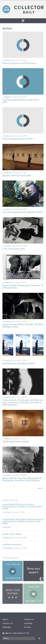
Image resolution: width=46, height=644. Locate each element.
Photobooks (8, 538)
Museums (8, 173)
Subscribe (7, 627)
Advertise (28, 623)
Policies (27, 627)
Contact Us (7, 623)
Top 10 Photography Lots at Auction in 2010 (23, 212)
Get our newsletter (18, 633)
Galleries (7, 439)
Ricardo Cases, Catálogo (12, 534)
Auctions (7, 209)
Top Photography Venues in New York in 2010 (21, 101)
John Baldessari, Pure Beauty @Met (18, 364)
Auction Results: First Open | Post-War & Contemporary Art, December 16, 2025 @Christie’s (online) (22, 506)
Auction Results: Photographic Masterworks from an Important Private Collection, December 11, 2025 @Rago (23, 521)
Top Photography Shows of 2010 (17, 139)
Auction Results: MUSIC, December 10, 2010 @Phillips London (23, 326)
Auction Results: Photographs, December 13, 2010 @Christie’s (23, 287)
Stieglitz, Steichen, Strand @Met (17, 176)
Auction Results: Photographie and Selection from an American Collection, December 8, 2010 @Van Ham (23, 403)
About (5, 619)
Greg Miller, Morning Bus (12, 544)
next (41, 488)
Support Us (29, 619)
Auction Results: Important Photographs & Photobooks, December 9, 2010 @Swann (22, 479)
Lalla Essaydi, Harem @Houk (15, 442)
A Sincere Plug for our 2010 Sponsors (19, 63)
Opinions (8, 60)
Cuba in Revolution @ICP (14, 249)
